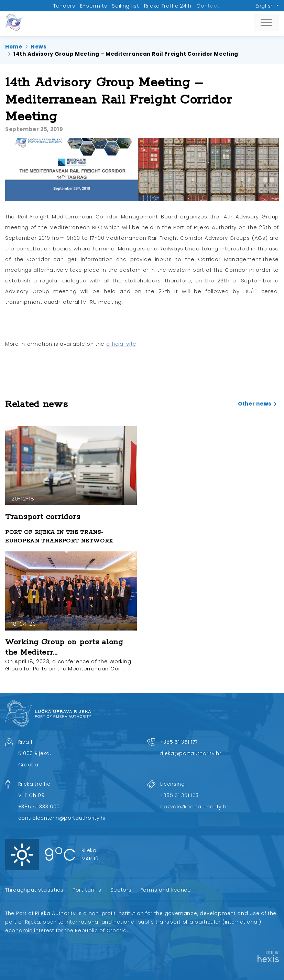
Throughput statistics (34, 890)
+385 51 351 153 (180, 795)
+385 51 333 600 (39, 807)
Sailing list (125, 6)
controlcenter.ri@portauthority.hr (62, 818)
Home (14, 47)
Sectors (121, 890)
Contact (208, 6)
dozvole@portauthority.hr (194, 807)
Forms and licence (166, 890)
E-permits (94, 6)
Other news (255, 404)
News (39, 47)
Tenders (64, 6)
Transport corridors (43, 517)
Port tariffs (87, 890)
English (265, 6)
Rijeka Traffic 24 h (168, 6)
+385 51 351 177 (179, 742)
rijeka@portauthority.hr (191, 753)
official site (121, 344)
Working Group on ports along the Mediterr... (64, 647)
